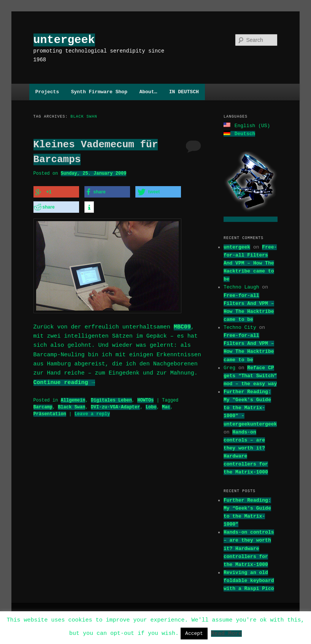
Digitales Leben (111, 398)
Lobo (151, 405)
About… (148, 92)
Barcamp (43, 405)
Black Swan (71, 405)
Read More (226, 633)
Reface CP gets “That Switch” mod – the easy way (250, 375)
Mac (166, 405)
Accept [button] (194, 633)
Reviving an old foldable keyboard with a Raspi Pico (249, 580)
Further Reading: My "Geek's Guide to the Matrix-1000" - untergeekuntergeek (250, 407)
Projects (47, 92)
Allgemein (73, 398)
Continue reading (64, 381)
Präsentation (50, 412)
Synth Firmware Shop (99, 92)
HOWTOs (145, 398)
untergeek (64, 40)
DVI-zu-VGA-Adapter (116, 405)
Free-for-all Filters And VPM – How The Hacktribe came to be (250, 262)
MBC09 (182, 325)
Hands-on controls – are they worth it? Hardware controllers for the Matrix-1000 (249, 548)
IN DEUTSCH (184, 92)
